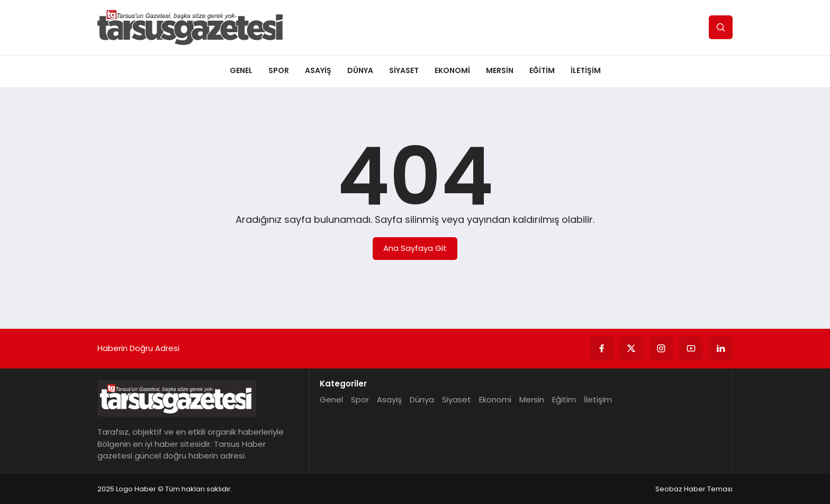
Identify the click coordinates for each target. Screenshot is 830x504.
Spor (279, 70)
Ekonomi (452, 70)
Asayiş (318, 70)
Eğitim (542, 70)
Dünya (360, 70)
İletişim (586, 70)
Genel (241, 70)
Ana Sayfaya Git (415, 248)
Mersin (500, 70)
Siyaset (404, 70)
